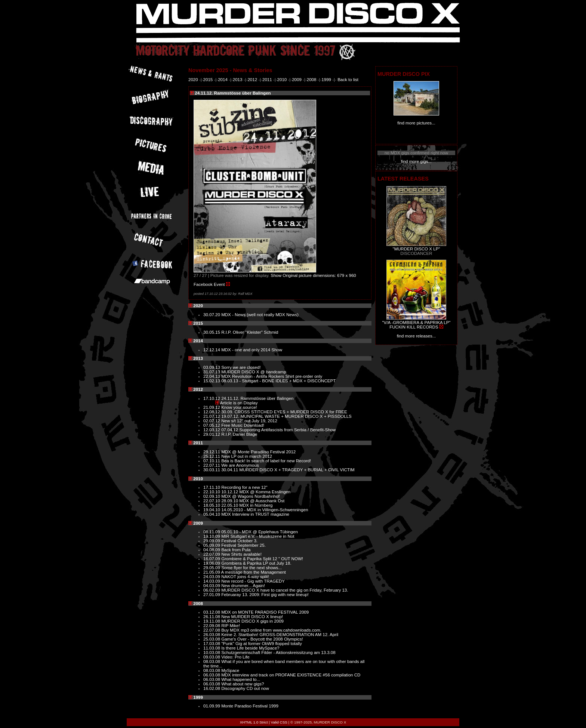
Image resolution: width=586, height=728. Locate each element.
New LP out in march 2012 (247, 456)
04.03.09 (212, 586)
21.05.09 (212, 572)
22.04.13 (212, 376)
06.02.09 (212, 590)
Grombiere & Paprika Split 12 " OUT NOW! (262, 559)
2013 (238, 80)
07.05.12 (212, 425)
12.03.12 (212, 430)
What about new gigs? (243, 684)
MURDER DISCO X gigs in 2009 (252, 621)
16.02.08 (212, 688)
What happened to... (241, 679)
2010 (282, 80)
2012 (252, 80)
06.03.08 (212, 675)
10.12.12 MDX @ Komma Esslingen (256, 492)
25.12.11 (212, 456)
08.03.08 (212, 661)
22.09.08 (212, 626)
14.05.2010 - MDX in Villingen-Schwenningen (265, 510)
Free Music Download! (243, 425)
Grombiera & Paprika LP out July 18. (256, 563)
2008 (312, 80)
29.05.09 (212, 568)
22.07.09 (212, 554)
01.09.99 (212, 706)
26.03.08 (212, 635)
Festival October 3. (239, 541)
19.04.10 (212, 510)
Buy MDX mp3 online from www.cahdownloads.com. (271, 630)
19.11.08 (212, 621)
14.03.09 (212, 581)
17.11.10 (212, 487)
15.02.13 (212, 381)
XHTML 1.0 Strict (254, 722)
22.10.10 (212, 492)
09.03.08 (212, 657)
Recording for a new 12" (244, 487)
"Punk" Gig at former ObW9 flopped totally (262, 644)
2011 (267, 80)
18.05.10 (212, 505)
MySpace (230, 670)
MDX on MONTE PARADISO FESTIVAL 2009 (265, 612)
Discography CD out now (245, 688)
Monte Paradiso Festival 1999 (250, 706)
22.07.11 (212, 465)
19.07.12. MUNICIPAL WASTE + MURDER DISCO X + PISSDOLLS (286, 416)
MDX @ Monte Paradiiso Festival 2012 (258, 452)
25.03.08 (212, 639)
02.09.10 (212, 496)
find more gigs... (416, 161)
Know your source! (239, 407)
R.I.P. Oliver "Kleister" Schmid (250, 332)
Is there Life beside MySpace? (250, 648)
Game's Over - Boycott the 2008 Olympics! (262, 639)
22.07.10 (212, 501)
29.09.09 (212, 541)
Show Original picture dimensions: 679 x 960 (313, 275)
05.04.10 (212, 514)
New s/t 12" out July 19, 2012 (249, 421)
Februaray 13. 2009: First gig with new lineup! (265, 595)
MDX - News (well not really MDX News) (260, 315)
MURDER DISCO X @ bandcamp (254, 372)
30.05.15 (212, 332)
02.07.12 (212, 421)
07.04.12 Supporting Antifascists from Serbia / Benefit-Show (278, 430)
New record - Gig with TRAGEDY (253, 581)
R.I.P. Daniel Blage (239, 434)
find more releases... (417, 336)
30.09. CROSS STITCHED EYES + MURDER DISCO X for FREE (284, 412)
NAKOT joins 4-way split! (245, 577)
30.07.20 (212, 315)
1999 (326, 80)
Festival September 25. (243, 545)
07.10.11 (212, 461)
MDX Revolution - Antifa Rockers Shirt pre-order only (272, 376)
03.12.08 (212, 612)
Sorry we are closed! (241, 367)
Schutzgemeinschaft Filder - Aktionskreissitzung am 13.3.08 (278, 653)
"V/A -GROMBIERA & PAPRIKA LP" (416, 323)
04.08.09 (212, 550)
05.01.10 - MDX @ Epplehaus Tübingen (260, 532)
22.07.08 (212, 630)
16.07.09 (212, 559)
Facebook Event (209, 284)
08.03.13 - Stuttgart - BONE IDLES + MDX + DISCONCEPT (278, 381)
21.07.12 (212, 416)
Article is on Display (239, 403)
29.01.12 (212, 434)
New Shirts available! (241, 554)
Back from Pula (236, 550)
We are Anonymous (240, 465)
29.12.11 (212, 452)
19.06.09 (212, 563)
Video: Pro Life (235, 657)
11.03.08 (212, 648)
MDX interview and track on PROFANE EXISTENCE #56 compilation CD (291, 675)
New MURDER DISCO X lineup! (252, 617)
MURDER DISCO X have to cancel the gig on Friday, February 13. (285, 590)
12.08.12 (212, 412)
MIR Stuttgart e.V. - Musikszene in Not (258, 536)
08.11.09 (212, 532)
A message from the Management (254, 572)
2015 (208, 80)
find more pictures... (416, 123)
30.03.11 (212, 470)
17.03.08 (212, 644)
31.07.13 (212, 372)
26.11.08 (212, 617)
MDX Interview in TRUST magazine (255, 514)
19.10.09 (212, 536)
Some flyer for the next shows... (252, 568)
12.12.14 (212, 350)
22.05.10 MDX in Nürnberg (247, 505)
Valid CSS (279, 722)
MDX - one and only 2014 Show (252, 350)
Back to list (348, 80)
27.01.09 (212, 595)
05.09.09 (212, 545)
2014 (223, 80)
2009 (297, 80)
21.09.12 (212, 407)
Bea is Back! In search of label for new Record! (266, 461)
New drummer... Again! (243, 586)
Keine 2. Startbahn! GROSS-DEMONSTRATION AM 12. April (280, 635)
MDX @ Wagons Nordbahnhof (250, 496)
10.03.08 (212, 653)
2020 (193, 80)
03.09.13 (212, 367)
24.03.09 (212, 577)
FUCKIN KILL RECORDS (414, 327)
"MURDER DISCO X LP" (417, 249)
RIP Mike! (231, 626)
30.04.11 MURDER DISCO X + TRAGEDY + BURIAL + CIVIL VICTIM (288, 470)
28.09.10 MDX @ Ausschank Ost (253, 501)
